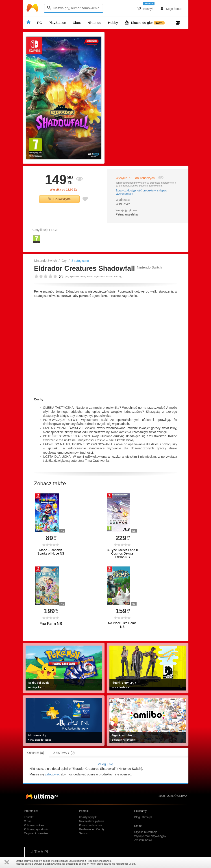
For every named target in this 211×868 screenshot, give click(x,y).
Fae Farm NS (51, 624)
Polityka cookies (34, 825)
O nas (28, 821)
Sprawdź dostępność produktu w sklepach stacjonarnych (142, 192)
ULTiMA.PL (39, 852)
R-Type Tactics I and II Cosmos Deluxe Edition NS (122, 554)
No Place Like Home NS (122, 625)
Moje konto (171, 9)
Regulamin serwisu (36, 833)
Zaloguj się (106, 764)
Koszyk (145, 9)
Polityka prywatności (37, 829)
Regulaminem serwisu (99, 861)
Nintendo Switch (45, 261)
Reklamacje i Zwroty (92, 829)
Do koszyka (59, 199)
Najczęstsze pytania (92, 821)
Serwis (83, 833)
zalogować (52, 774)
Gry (64, 261)
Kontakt (29, 817)
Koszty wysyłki (88, 817)
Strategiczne (80, 261)
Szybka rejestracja (146, 832)
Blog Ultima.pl (143, 817)
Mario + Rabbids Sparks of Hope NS (51, 552)
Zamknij (7, 862)
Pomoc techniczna (91, 825)
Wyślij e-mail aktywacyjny (150, 836)
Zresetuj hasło (143, 840)
